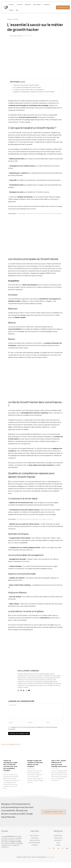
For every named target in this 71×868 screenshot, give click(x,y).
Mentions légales (50, 857)
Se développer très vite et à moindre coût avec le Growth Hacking (39, 213)
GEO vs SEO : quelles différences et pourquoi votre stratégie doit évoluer (59, 763)
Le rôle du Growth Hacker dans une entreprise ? (29, 90)
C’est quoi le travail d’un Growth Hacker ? (26, 85)
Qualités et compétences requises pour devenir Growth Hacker (34, 92)
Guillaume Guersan (16, 36)
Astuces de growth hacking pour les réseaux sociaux (34, 519)
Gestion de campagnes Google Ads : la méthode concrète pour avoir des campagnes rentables (10, 765)
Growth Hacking (13, 19)
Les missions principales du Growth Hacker (27, 87)
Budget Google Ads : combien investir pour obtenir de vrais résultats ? (35, 763)
